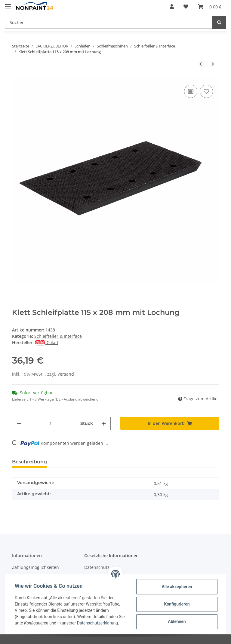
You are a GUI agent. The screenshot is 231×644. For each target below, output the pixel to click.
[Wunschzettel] (186, 7)
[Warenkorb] (210, 7)
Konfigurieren (177, 604)
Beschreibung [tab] (29, 462)
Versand (66, 374)
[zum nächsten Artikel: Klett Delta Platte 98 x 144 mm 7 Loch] (213, 64)
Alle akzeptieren (177, 587)
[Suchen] (109, 22)
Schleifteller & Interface (58, 336)
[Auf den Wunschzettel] (206, 91)
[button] (172, 7)
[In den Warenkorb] (170, 423)
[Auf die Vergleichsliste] (191, 91)
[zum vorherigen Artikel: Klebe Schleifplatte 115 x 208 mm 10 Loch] (200, 64)
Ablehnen (177, 621)
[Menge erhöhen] (104, 424)
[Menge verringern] (19, 424)
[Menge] (51, 424)
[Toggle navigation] (8, 4)
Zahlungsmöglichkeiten (35, 567)
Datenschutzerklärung (97, 623)
